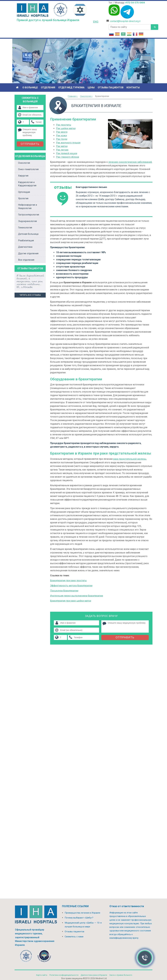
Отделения (48, 88)
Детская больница (28, 234)
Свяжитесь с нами (74, 937)
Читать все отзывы (30, 295)
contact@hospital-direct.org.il (125, 21)
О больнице (30, 88)
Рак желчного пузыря (68, 143)
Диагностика (25, 247)
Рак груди (62, 139)
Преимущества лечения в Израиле (82, 913)
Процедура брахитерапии (64, 591)
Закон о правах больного (121, 975)
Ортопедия (24, 192)
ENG (96, 22)
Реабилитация (26, 241)
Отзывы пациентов (111, 88)
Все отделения (26, 260)
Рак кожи (61, 136)
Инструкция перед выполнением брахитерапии (77, 596)
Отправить (125, 637)
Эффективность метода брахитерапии (71, 586)
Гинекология (25, 228)
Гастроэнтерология (29, 215)
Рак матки (62, 146)
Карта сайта (42, 975)
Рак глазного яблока (67, 157)
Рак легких (62, 150)
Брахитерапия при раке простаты (68, 581)
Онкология (24, 163)
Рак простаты (64, 125)
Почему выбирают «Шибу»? (79, 918)
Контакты (133, 88)
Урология (23, 198)
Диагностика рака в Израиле (94, 975)
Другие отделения (28, 253)
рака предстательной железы (130, 459)
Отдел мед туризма (71, 88)
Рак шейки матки (66, 128)
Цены (91, 88)
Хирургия (23, 176)
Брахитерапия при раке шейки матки (71, 601)
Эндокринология (27, 221)
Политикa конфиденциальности (64, 975)
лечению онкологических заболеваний (130, 162)
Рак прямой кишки (67, 153)
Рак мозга (62, 132)
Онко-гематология (28, 169)
